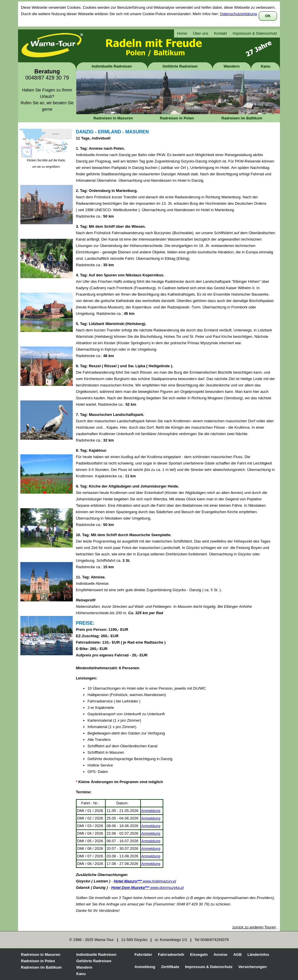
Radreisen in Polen (177, 118)
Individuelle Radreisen (112, 66)
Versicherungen (253, 967)
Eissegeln (199, 955)
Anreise (221, 955)
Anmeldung (151, 811)
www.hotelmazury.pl (145, 881)
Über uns (201, 33)
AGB (237, 955)
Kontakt (220, 33)
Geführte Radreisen (180, 66)
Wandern (232, 66)
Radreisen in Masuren (113, 118)
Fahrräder (143, 955)
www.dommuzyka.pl (147, 888)
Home (182, 33)
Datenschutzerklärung (238, 14)
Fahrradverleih (171, 955)
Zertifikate (170, 967)
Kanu (266, 66)
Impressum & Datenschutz (255, 33)
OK (268, 16)
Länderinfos (258, 955)
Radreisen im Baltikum (242, 118)
